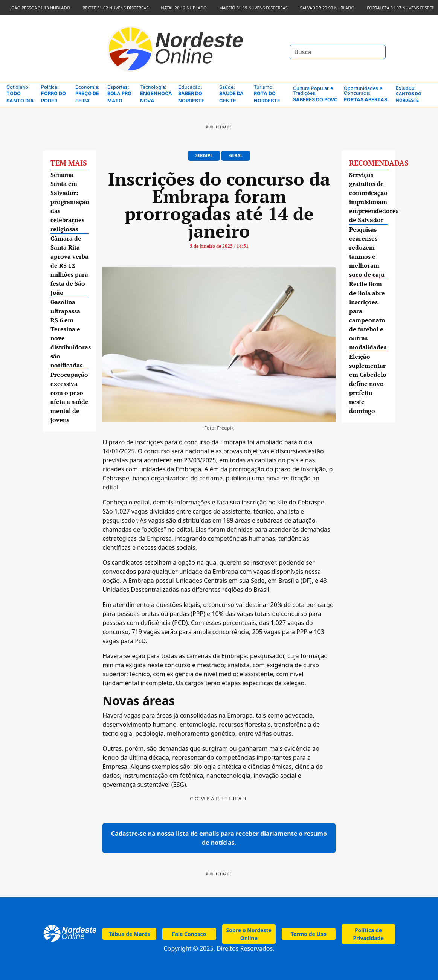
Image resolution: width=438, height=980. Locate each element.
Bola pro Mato (122, 94)
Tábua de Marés (129, 934)
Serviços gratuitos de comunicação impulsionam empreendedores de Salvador (369, 197)
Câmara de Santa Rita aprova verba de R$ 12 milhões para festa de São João (69, 265)
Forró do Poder (56, 94)
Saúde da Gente (235, 94)
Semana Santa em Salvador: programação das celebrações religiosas (70, 202)
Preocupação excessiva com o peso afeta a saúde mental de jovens (69, 397)
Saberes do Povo (317, 94)
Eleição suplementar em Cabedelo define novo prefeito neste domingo (368, 384)
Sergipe (204, 155)
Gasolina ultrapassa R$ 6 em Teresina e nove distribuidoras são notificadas (70, 334)
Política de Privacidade (368, 934)
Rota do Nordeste (272, 94)
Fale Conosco (189, 934)
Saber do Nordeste (197, 94)
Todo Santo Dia (22, 94)
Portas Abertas (368, 94)
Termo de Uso (309, 934)
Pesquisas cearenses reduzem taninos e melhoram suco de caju (367, 252)
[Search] (338, 52)
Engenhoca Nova (157, 94)
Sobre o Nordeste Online (249, 934)
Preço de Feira (89, 94)
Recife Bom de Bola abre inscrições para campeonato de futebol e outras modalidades (368, 315)
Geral (236, 155)
